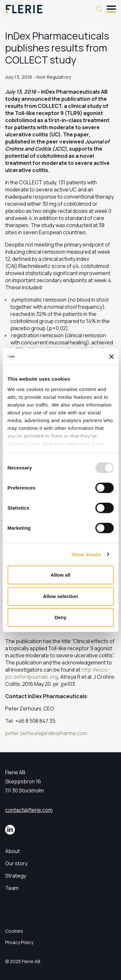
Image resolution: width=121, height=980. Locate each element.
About (12, 851)
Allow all (60, 575)
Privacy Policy (19, 942)
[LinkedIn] (10, 830)
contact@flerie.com (29, 810)
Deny (60, 617)
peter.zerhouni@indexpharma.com (46, 733)
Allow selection (60, 596)
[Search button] (99, 9)
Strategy (16, 876)
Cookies (14, 931)
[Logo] (24, 9)
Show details (86, 554)
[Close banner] (111, 357)
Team (12, 888)
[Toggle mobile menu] (111, 8)
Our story (16, 863)
